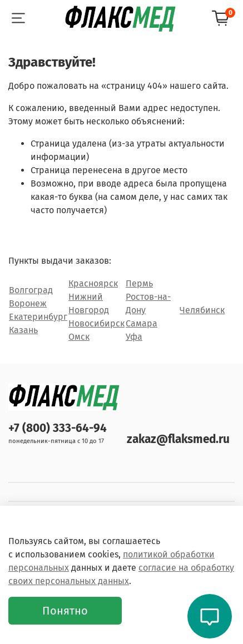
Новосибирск (96, 323)
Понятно (65, 611)
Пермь (139, 283)
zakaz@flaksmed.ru (178, 439)
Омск (79, 337)
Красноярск (93, 283)
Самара (142, 323)
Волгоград (31, 290)
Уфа (134, 337)
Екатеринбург (38, 317)
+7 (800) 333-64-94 (58, 428)
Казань (23, 330)
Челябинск (202, 310)
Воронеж (28, 303)
